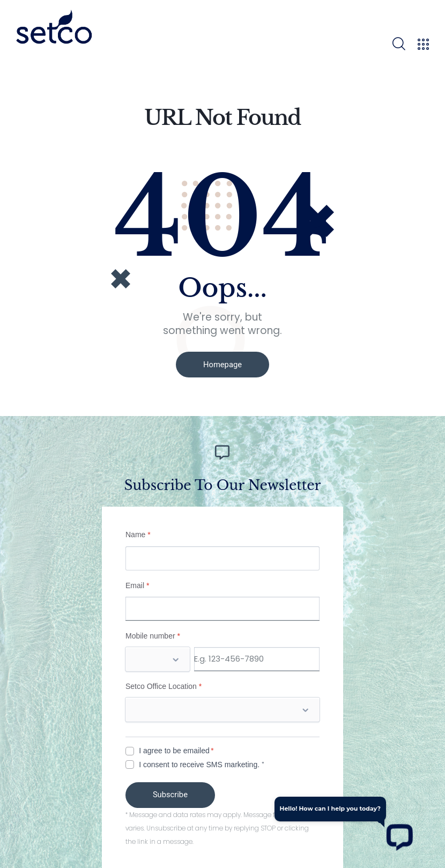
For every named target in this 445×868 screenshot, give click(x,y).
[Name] (222, 556)
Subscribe (173, 793)
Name (138, 532)
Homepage (222, 365)
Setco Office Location (164, 684)
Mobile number (153, 634)
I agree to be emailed (174, 748)
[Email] (222, 607)
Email (137, 583)
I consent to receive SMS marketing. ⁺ (202, 762)
